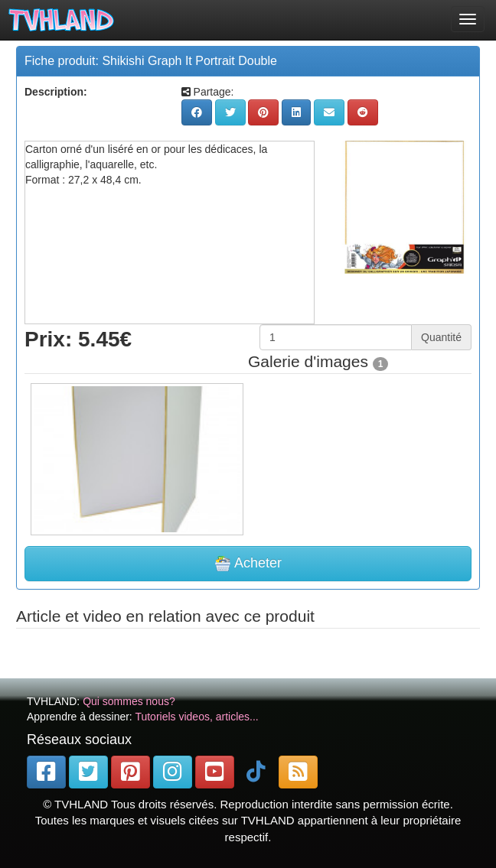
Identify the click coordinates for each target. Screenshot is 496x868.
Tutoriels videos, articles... (196, 717)
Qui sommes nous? (129, 701)
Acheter (248, 564)
